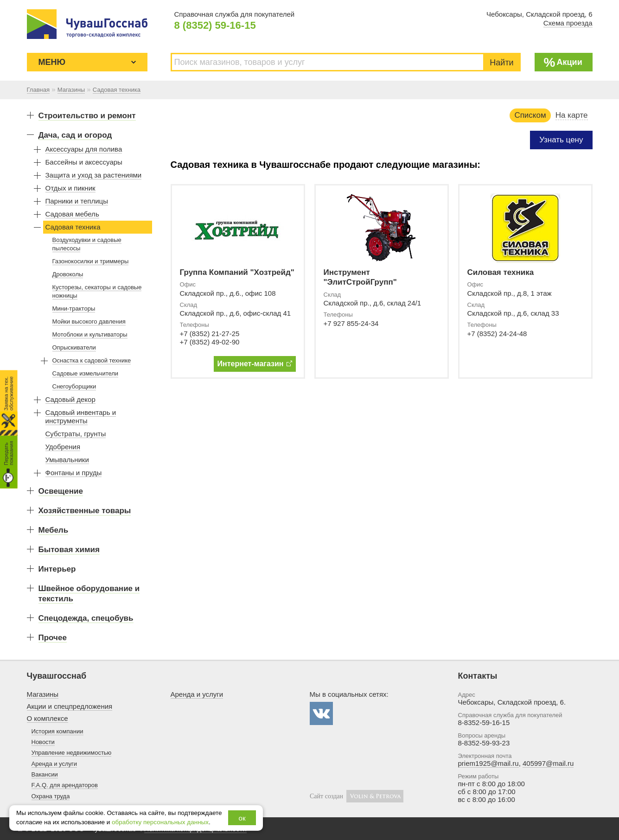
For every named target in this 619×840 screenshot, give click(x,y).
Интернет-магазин (255, 364)
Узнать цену (561, 140)
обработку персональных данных (160, 822)
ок (242, 818)
